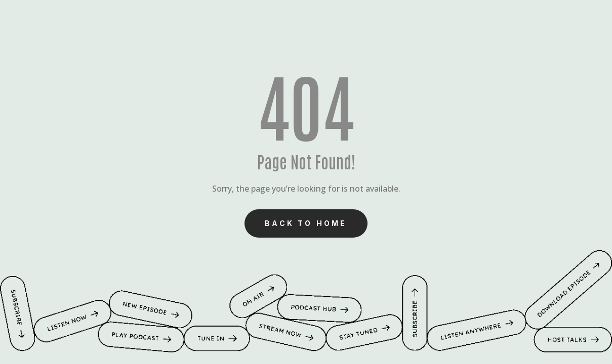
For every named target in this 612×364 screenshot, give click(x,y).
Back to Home (306, 223)
